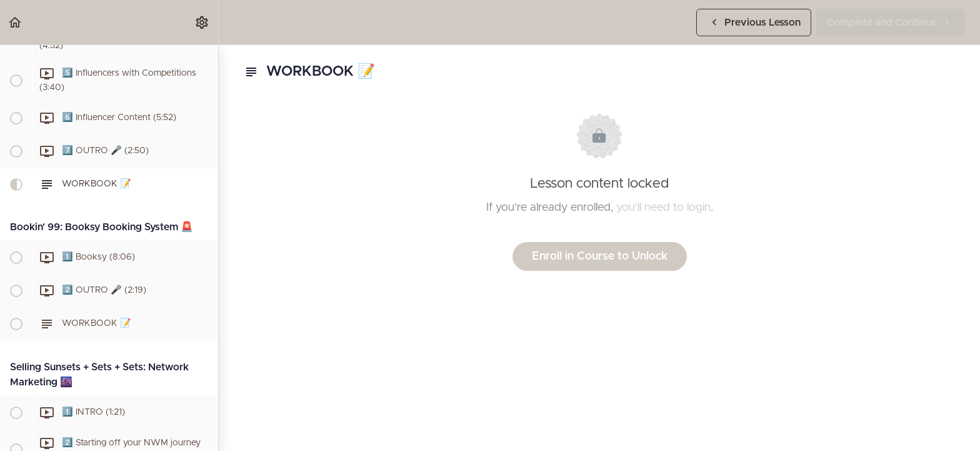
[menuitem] (202, 22)
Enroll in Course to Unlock (600, 256)
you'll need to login (663, 208)
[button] (16, 22)
